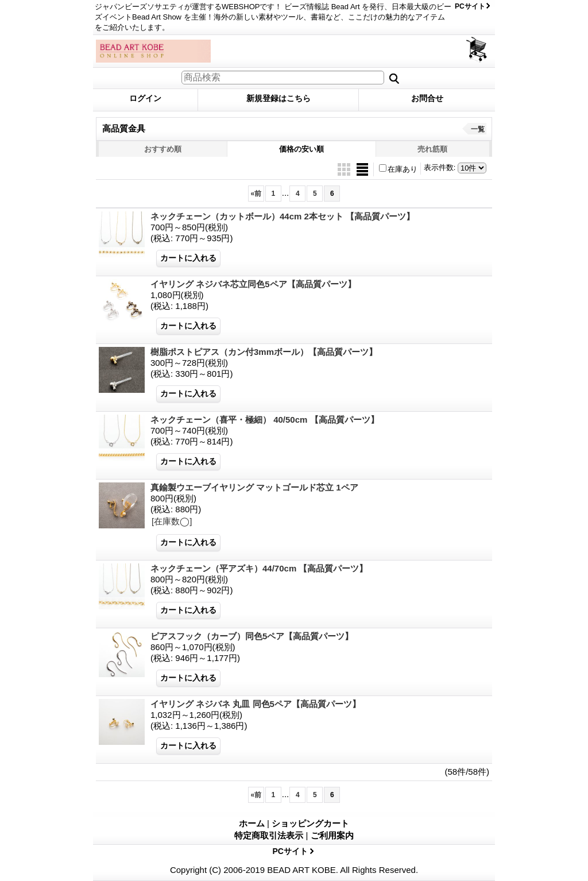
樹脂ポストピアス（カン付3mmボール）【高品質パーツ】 (264, 352)
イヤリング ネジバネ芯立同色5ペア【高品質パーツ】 (253, 284)
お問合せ (427, 98)
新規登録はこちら (278, 98)
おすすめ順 (163, 149)
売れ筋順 (432, 149)
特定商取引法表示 (269, 835)
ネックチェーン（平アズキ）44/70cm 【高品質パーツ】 (259, 568)
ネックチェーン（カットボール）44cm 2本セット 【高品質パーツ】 (283, 216)
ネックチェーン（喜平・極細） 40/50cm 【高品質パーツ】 (265, 420)
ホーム (252, 823)
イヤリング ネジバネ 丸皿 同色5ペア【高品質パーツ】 (256, 704)
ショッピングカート (477, 50)
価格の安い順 (301, 149)
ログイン (145, 98)
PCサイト (470, 6)
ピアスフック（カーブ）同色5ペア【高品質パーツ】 (252, 636)
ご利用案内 (332, 835)
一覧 (478, 129)
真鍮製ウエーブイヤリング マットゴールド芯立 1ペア (254, 487)
